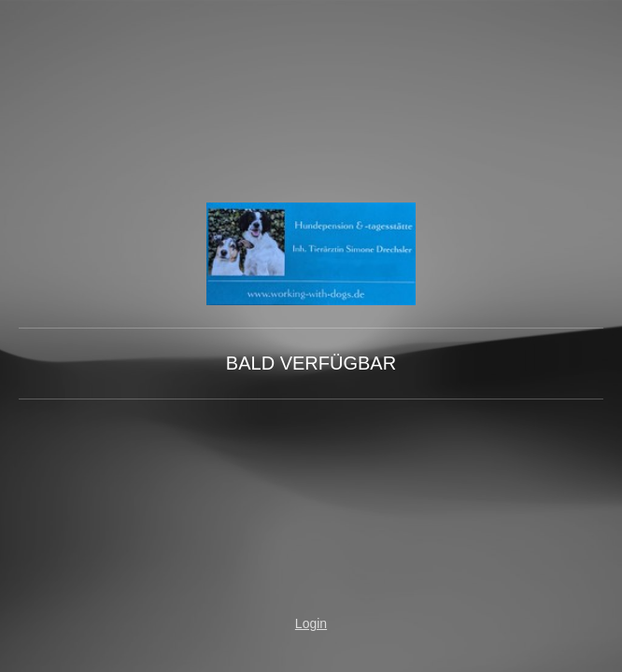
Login (311, 623)
